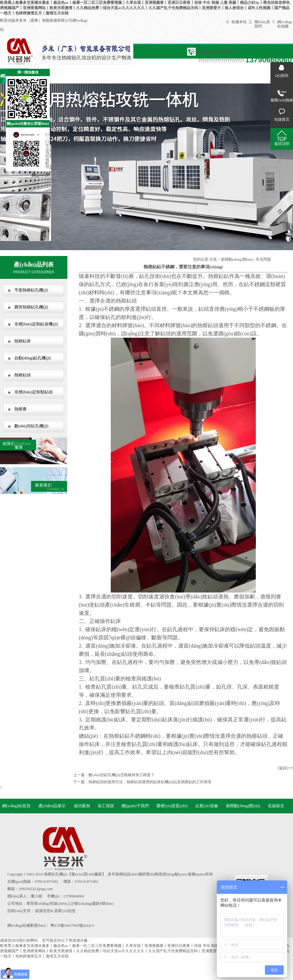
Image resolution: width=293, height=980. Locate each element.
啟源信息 (43, 911)
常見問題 (263, 259)
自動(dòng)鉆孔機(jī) (33, 358)
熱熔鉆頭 (23, 375)
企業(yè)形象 (191, 76)
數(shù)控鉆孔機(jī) (31, 426)
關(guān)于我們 (132, 76)
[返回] (283, 768)
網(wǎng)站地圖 (285, 24)
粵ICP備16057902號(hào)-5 (72, 925)
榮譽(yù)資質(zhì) (172, 806)
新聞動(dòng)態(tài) (237, 259)
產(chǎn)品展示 (52, 806)
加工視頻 (103, 76)
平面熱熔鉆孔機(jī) (31, 290)
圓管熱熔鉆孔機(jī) (31, 307)
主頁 (213, 259)
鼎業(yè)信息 (65, 911)
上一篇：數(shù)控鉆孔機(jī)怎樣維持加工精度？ (114, 775)
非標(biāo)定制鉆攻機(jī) (36, 324)
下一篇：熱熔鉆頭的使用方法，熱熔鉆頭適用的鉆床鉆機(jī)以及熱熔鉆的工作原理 (142, 782)
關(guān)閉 (41, 175)
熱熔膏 (21, 409)
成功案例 (73, 76)
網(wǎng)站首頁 (16, 806)
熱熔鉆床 (23, 341)
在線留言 (249, 76)
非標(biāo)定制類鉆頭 (34, 392)
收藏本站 (239, 22)
